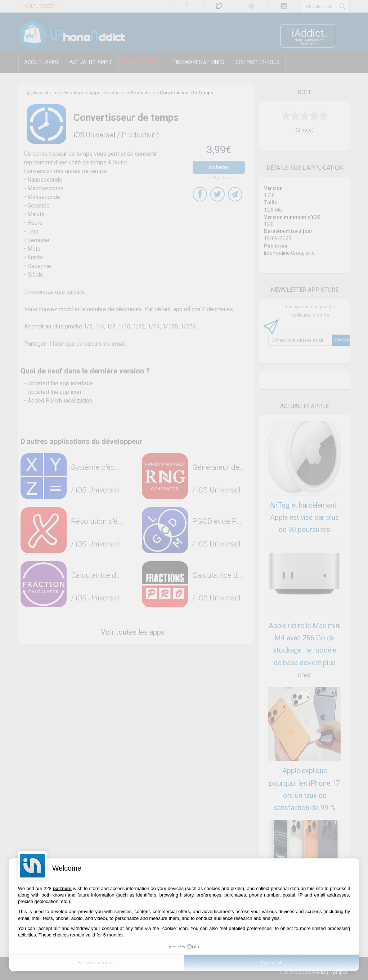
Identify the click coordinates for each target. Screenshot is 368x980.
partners (62, 888)
